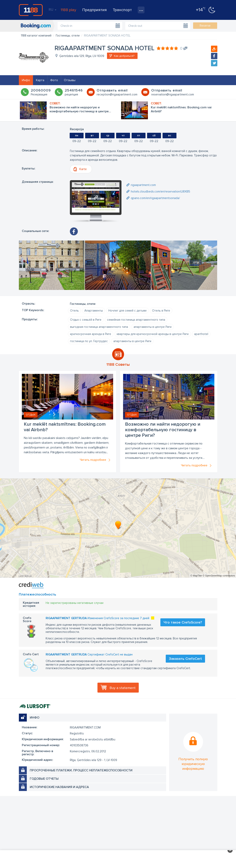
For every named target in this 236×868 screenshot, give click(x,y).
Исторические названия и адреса (59, 787)
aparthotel (201, 334)
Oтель (74, 311)
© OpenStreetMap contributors (219, 576)
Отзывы (70, 80)
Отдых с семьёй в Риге (86, 320)
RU (52, 10)
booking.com (36, 26)
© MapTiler (196, 576)
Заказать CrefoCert (185, 659)
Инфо (26, 80)
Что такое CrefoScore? (183, 622)
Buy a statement (123, 688)
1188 (31, 10)
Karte (83, 169)
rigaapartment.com (143, 185)
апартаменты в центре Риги (153, 327)
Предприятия (94, 10)
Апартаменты (94, 311)
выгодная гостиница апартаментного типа (99, 327)
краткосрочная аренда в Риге (91, 334)
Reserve (205, 26)
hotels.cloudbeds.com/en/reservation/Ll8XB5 (160, 191)
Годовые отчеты (44, 779)
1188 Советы (118, 365)
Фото (54, 80)
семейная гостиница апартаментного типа (136, 320)
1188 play (68, 10)
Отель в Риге (161, 311)
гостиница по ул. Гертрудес (89, 341)
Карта (40, 80)
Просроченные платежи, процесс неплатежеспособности (81, 770)
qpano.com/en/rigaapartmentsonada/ (155, 198)
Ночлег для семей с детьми (127, 311)
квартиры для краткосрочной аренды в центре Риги (153, 334)
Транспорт (122, 10)
